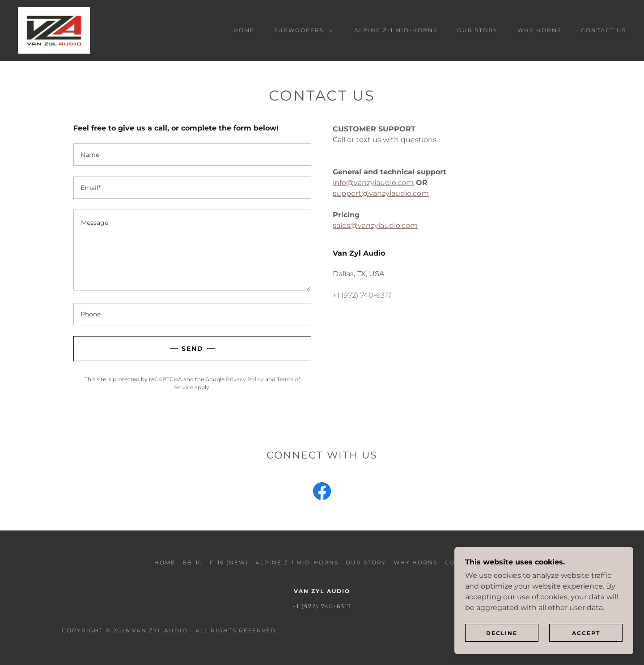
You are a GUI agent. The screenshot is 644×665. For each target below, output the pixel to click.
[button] (302, 30)
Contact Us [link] (604, 30)
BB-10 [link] (193, 562)
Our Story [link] (477, 30)
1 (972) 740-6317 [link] (364, 295)
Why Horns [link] (539, 30)
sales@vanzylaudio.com (375, 225)
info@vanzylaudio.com (373, 183)
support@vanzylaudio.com (381, 193)
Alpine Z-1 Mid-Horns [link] (396, 30)
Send (193, 349)
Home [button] (165, 562)
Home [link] (244, 30)
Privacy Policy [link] (245, 379)
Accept (586, 651)
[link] (54, 30)
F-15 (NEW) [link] (229, 562)
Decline (502, 651)
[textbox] (192, 155)
